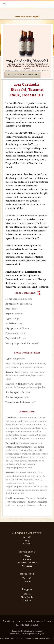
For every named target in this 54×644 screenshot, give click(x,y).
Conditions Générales (27, 563)
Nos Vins (27, 544)
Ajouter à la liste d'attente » (23, 75)
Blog (27, 540)
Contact (27, 559)
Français (27, 594)
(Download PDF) (39, 293)
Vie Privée (27, 566)
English (27, 600)
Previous (3, 14)
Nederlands (27, 597)
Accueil (27, 537)
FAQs (27, 556)
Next (51, 14)
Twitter (27, 581)
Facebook (27, 578)
